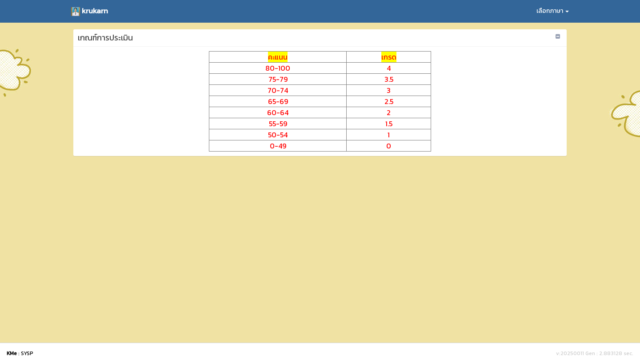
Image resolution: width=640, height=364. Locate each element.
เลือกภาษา (553, 11)
